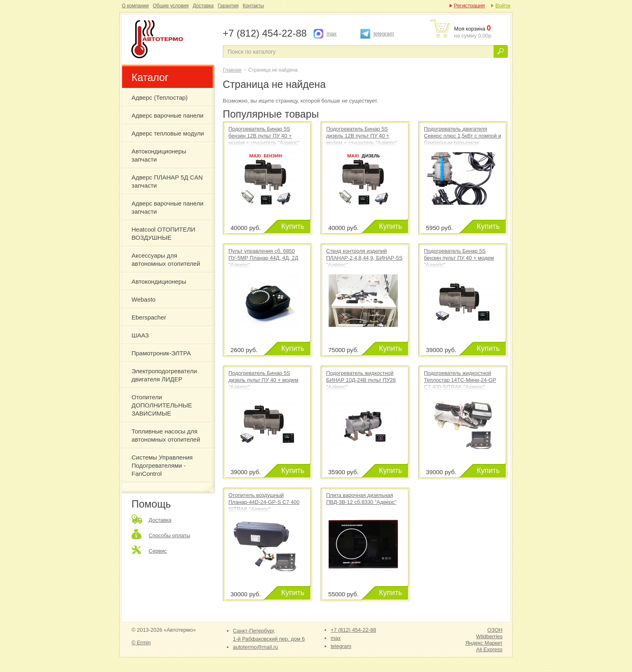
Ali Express (489, 649)
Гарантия (228, 6)
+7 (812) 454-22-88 (353, 630)
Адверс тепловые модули (168, 133)
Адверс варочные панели (168, 115)
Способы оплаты (169, 535)
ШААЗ (140, 335)
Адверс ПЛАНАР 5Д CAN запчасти (167, 181)
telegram (384, 34)
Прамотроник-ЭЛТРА (161, 353)
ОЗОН (495, 630)
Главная (232, 70)
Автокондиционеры (159, 281)
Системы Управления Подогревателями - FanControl (162, 465)
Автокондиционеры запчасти (159, 155)
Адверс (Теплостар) (160, 97)
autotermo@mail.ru (256, 647)
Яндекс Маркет (484, 643)
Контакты (253, 6)
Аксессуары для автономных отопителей (166, 259)
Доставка (203, 6)
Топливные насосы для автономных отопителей (166, 435)
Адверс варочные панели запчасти (168, 207)
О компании (135, 6)
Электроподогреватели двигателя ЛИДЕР (164, 375)
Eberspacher (149, 317)
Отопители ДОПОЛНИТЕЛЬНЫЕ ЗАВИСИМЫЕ (162, 405)
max (332, 34)
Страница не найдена (171, 40)
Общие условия (171, 6)
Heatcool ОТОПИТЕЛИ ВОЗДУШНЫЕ (163, 233)
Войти (503, 5)
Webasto (144, 299)
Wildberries (489, 636)
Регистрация (470, 5)
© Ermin (141, 642)
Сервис (158, 551)
